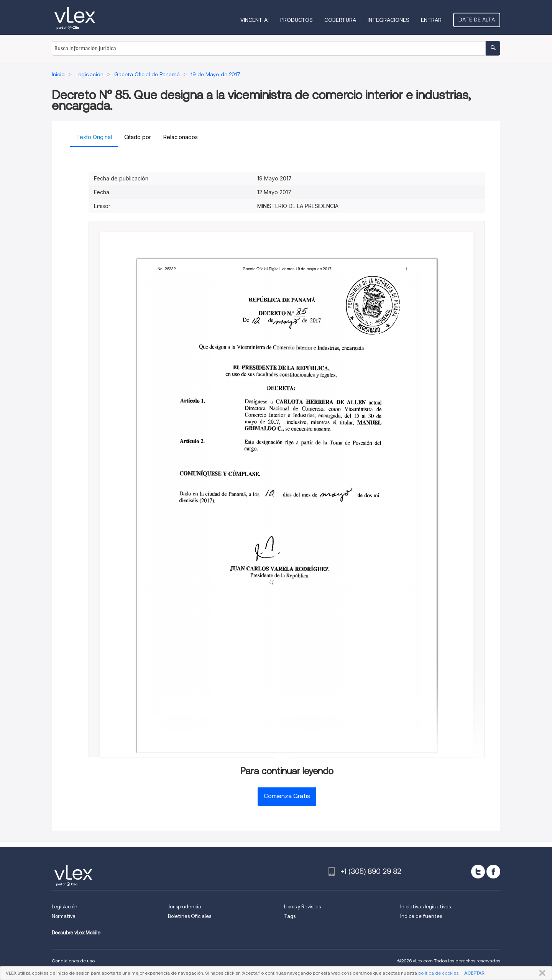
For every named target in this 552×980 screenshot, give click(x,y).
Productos (297, 20)
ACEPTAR (474, 973)
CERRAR (541, 973)
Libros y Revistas (302, 907)
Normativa (64, 916)
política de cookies (438, 973)
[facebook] (493, 872)
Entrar (431, 20)
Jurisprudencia (185, 907)
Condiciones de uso (73, 961)
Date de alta (477, 20)
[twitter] (478, 872)
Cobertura (340, 20)
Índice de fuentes (421, 916)
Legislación (65, 907)
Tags (290, 916)
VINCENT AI (255, 20)
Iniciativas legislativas (426, 907)
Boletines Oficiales (190, 916)
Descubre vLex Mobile (76, 933)
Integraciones (389, 20)
